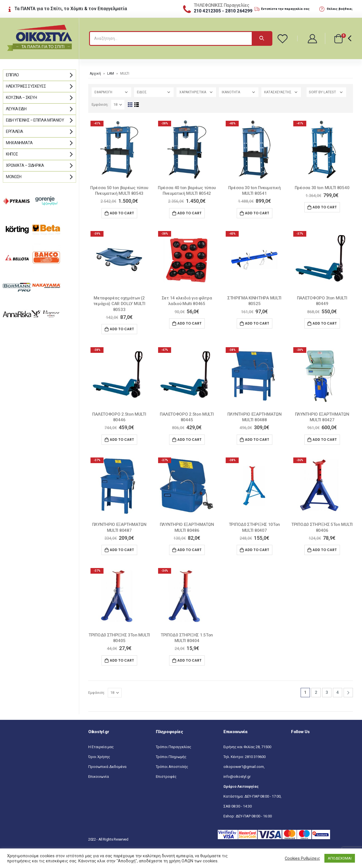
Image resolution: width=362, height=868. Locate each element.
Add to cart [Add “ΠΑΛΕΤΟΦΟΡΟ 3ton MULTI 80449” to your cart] (325, 323)
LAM (111, 74)
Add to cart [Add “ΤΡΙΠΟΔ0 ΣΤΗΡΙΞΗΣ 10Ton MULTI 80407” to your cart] (257, 550)
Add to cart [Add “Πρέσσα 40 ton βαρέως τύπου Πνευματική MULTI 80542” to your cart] (189, 213)
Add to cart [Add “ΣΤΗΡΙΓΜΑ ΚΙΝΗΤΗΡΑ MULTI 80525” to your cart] (257, 323)
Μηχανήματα (19, 143)
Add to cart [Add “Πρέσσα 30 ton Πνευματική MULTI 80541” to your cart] (257, 213)
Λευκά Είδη (16, 109)
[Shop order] (326, 92)
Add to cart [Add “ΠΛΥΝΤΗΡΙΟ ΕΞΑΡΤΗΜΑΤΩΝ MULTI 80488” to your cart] (257, 440)
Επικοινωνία (99, 777)
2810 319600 (255, 757)
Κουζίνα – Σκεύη (21, 98)
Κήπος (12, 154)
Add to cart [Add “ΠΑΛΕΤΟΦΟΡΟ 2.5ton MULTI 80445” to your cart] (189, 440)
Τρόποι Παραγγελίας (174, 747)
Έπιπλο (12, 75)
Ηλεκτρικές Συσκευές (26, 86)
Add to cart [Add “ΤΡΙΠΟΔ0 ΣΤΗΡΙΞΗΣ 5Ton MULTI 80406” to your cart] (325, 550)
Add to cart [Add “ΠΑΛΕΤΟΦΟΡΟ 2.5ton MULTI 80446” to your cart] (122, 440)
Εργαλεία (14, 131)
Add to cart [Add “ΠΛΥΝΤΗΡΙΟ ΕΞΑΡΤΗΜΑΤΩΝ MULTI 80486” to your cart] (189, 550)
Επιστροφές (166, 777)
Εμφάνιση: (100, 104)
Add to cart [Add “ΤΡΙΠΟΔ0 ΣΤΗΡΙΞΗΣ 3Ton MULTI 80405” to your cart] (122, 660)
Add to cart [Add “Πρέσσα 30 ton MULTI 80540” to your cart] (325, 207)
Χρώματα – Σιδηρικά (25, 165)
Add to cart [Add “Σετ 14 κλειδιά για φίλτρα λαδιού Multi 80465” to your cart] (189, 323)
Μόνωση (14, 177)
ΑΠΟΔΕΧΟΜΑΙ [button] (340, 858)
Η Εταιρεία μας (101, 747)
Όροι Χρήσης (99, 757)
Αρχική (95, 74)
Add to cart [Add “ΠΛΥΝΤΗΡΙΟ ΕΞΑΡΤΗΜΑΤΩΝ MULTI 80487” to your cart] (122, 550)
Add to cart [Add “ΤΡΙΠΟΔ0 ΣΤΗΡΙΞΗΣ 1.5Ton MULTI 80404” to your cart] (189, 660)
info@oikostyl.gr (237, 777)
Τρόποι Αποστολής (172, 767)
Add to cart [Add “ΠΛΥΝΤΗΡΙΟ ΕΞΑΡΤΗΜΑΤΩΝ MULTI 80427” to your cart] (325, 440)
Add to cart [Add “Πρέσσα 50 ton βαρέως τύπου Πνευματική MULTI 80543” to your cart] (122, 213)
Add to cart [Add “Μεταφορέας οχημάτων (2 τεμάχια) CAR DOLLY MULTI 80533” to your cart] (122, 329)
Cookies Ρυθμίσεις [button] (302, 858)
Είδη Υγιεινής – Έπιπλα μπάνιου (35, 120)
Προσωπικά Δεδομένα (107, 767)
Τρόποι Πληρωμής (171, 757)
